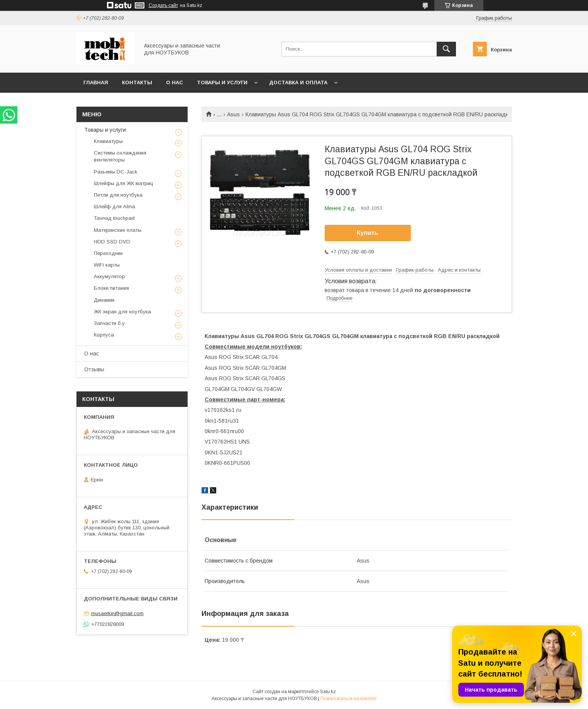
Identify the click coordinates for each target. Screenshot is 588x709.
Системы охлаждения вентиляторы (120, 156)
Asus (233, 114)
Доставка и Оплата (298, 82)
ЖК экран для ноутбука (122, 312)
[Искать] (446, 49)
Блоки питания (111, 288)
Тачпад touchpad (114, 218)
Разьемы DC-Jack (116, 172)
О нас (175, 82)
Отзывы (94, 369)
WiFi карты (107, 265)
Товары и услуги (222, 82)
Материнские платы (118, 230)
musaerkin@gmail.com (117, 613)
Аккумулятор (109, 276)
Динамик (104, 300)
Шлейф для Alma (114, 207)
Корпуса (104, 335)
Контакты (137, 82)
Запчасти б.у (109, 323)
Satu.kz (328, 692)
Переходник (108, 253)
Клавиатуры (108, 141)
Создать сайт (163, 5)
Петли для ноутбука (118, 195)
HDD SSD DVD (112, 242)
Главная (96, 82)
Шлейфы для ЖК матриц (124, 183)
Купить (368, 233)
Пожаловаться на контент (349, 699)
